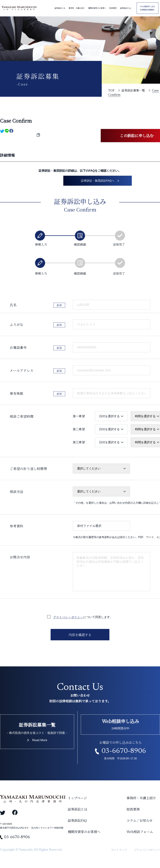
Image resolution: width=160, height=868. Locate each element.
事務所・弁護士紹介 (77, 8)
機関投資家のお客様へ (97, 8)
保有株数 (17, 395)
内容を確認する (80, 636)
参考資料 (17, 527)
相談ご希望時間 (22, 418)
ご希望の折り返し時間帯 (28, 470)
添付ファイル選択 (89, 527)
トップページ (77, 799)
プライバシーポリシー (68, 618)
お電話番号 (18, 349)
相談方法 (17, 493)
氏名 (13, 306)
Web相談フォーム (140, 833)
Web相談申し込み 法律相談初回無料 (148, 8)
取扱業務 (113, 8)
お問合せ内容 (20, 558)
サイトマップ (119, 851)
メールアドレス (22, 372)
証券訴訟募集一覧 (133, 90)
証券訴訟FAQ (126, 8)
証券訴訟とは (60, 8)
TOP (111, 90)
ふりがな (17, 326)
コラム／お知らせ (140, 822)
